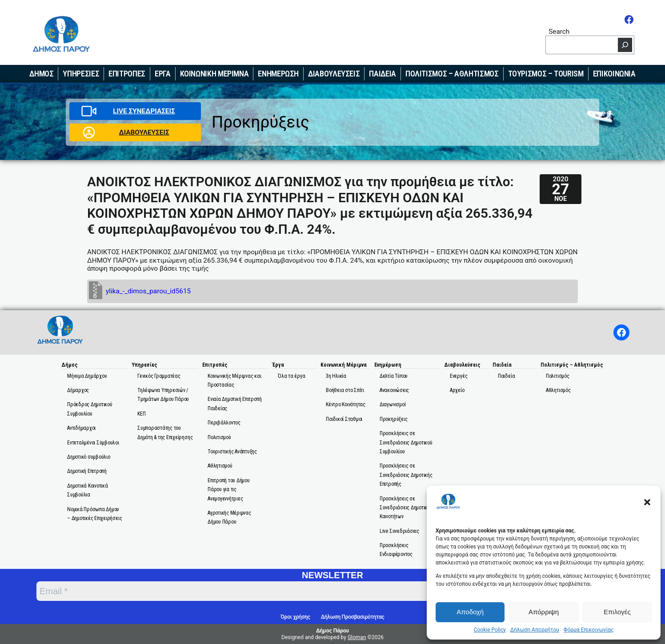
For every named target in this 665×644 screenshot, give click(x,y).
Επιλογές (617, 612)
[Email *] (270, 591)
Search (559, 31)
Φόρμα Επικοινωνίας (589, 630)
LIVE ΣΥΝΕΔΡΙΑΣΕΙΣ (144, 111)
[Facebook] (629, 20)
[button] (647, 502)
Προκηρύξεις (260, 122)
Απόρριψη (544, 612)
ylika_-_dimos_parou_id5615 (148, 291)
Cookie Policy (490, 630)
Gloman (357, 637)
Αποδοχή (470, 612)
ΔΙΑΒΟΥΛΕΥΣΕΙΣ (144, 132)
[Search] (625, 45)
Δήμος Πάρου (332, 631)
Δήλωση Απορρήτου (535, 630)
